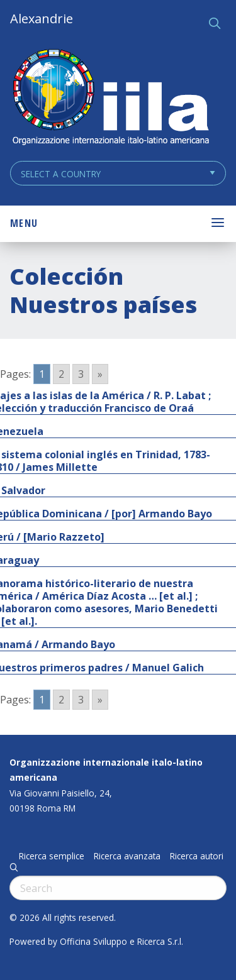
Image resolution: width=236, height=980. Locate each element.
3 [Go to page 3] (81, 374)
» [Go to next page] (100, 374)
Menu (24, 223)
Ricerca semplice (52, 856)
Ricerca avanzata (127, 856)
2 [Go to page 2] (61, 374)
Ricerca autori (197, 856)
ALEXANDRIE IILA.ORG (110, 98)
